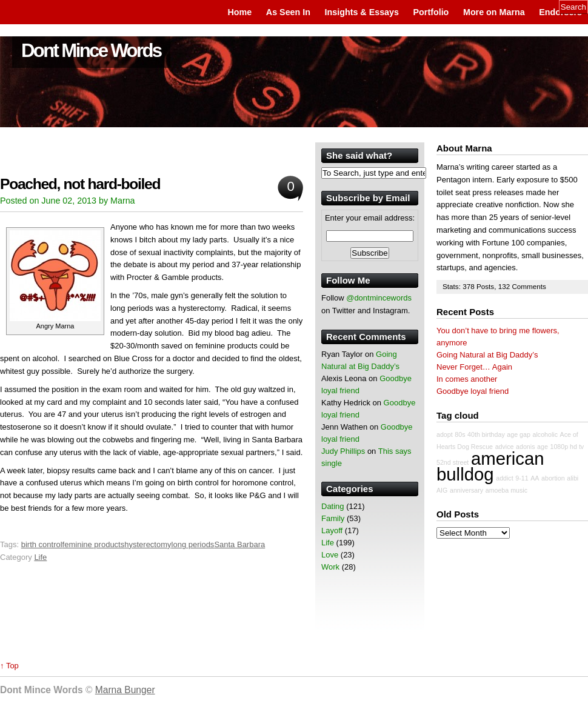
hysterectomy (148, 544)
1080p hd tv (567, 447)
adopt (445, 434)
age (543, 447)
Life (40, 557)
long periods (193, 544)
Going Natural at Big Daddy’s (487, 355)
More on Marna (494, 12)
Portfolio (431, 12)
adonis (525, 447)
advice (505, 447)
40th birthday (486, 434)
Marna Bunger (125, 690)
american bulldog (490, 466)
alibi (573, 478)
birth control (42, 544)
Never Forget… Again (474, 367)
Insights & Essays (362, 12)
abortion (553, 478)
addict (504, 478)
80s (460, 434)
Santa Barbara (239, 544)
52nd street (453, 462)
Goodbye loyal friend (473, 391)
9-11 (522, 478)
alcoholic (545, 434)
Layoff (332, 530)
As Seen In (288, 12)
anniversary (466, 490)
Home (239, 12)
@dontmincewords (379, 298)
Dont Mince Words (91, 51)
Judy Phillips (343, 451)
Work (330, 567)
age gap (519, 434)
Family (333, 518)
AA (535, 478)
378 (469, 286)
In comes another (467, 379)
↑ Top (9, 666)
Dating (333, 506)
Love (330, 555)
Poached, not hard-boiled (80, 184)
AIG (442, 490)
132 (505, 286)
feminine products (94, 544)
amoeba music (506, 490)
